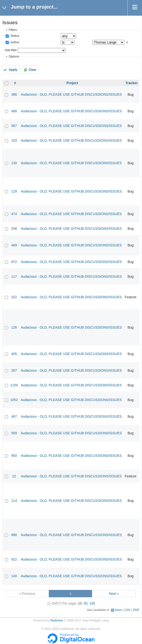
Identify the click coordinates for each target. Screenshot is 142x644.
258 (14, 229)
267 (14, 370)
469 (14, 245)
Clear (32, 70)
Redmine (57, 621)
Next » (114, 594)
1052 (14, 400)
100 (92, 603)
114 (14, 501)
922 (14, 559)
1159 (14, 385)
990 (14, 535)
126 (14, 327)
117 (14, 276)
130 (14, 163)
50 (86, 603)
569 (14, 433)
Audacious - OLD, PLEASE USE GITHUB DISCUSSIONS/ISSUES (71, 94)
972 (14, 262)
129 (14, 191)
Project (72, 83)
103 (14, 140)
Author (14, 42)
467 (14, 416)
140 (14, 576)
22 (14, 476)
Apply (13, 70)
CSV (128, 610)
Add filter (11, 50)
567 (14, 126)
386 (14, 94)
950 (14, 456)
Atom (118, 610)
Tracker (132, 83)
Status (14, 36)
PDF (136, 610)
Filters (13, 30)
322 (14, 297)
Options (14, 57)
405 (14, 354)
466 (14, 111)
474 (14, 214)
